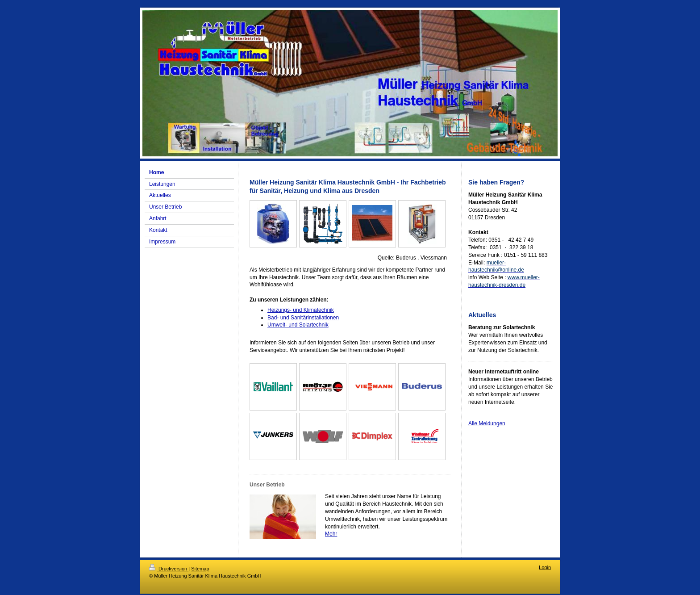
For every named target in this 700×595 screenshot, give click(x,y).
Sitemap (200, 569)
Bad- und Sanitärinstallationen (303, 318)
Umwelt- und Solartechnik (298, 325)
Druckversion (169, 569)
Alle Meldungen (487, 423)
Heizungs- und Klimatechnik (301, 310)
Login (545, 567)
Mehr (331, 534)
